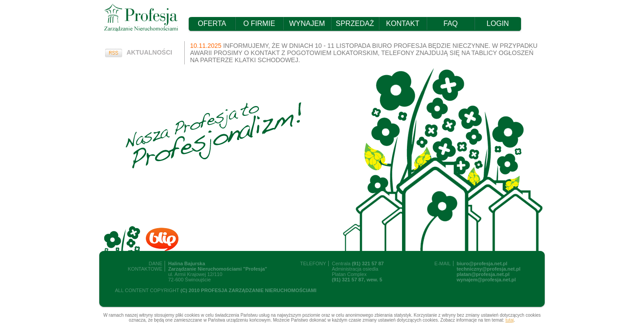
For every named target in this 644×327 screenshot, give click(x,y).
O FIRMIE (259, 23)
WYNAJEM (307, 23)
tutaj (510, 320)
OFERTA (212, 23)
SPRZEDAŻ (355, 23)
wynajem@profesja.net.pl (486, 280)
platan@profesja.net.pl (483, 274)
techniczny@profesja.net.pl (489, 269)
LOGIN (498, 23)
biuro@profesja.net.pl (482, 263)
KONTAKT (402, 23)
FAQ (450, 23)
